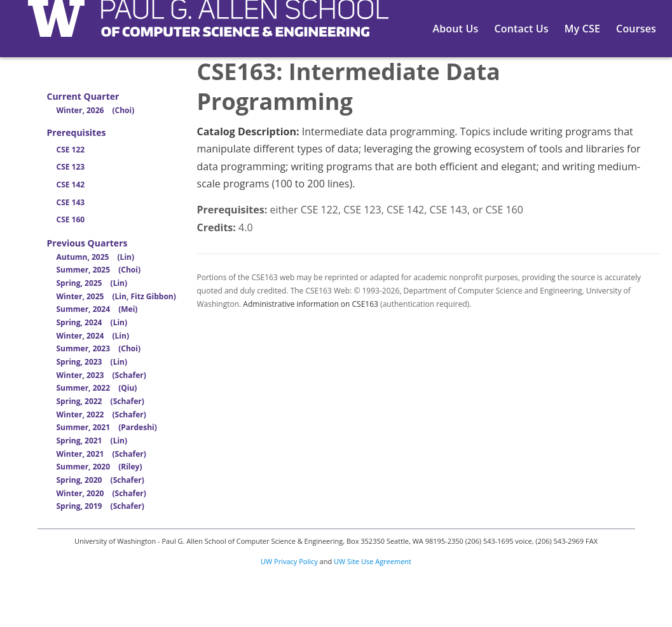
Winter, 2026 (96, 110)
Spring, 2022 (100, 401)
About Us (456, 29)
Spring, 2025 (92, 283)
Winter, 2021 (101, 454)
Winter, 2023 (101, 375)
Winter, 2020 (101, 493)
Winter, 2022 (101, 415)
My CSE (582, 29)
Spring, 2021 (92, 441)
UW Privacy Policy (289, 561)
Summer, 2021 (107, 427)
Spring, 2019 (100, 506)
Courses (636, 29)
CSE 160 (71, 219)
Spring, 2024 (92, 322)
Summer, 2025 (99, 270)
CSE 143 (71, 202)
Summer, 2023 (99, 348)
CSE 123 (71, 167)
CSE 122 (71, 150)
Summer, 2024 (97, 309)
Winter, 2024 (93, 336)
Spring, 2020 (100, 480)
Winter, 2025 (116, 296)
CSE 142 (71, 185)
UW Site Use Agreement (373, 561)
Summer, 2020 (99, 467)
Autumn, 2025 (96, 257)
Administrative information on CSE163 (311, 304)
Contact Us (521, 29)
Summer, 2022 (97, 388)
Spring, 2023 (92, 362)
